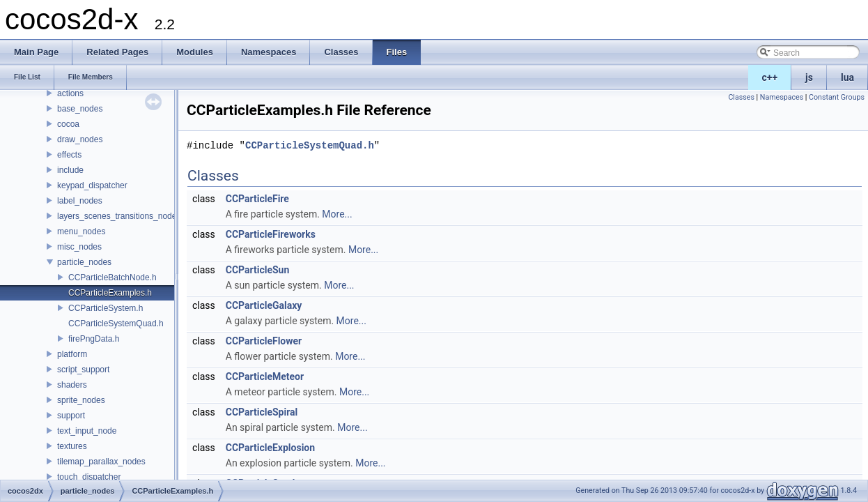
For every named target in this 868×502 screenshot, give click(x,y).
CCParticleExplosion (270, 448)
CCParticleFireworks (271, 234)
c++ (770, 77)
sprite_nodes (81, 400)
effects (69, 155)
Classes (741, 97)
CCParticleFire (257, 199)
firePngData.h (94, 339)
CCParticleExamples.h (110, 293)
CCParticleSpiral (262, 412)
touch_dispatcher (89, 477)
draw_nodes (80, 139)
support (71, 416)
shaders (72, 385)
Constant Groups (837, 97)
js (809, 77)
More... (337, 214)
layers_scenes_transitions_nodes (119, 216)
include (70, 170)
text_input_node (87, 431)
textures (72, 446)
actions (70, 93)
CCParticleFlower (264, 341)
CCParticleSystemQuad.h (116, 324)
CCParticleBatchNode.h (113, 277)
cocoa (68, 124)
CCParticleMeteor (265, 376)
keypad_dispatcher (92, 185)
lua (847, 77)
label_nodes (80, 201)
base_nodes (80, 109)
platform (72, 354)
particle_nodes (84, 262)
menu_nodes (81, 231)
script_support (83, 370)
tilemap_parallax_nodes (101, 462)
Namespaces (782, 97)
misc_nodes (79, 247)
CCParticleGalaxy (264, 305)
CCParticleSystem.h (106, 308)
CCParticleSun (258, 270)
